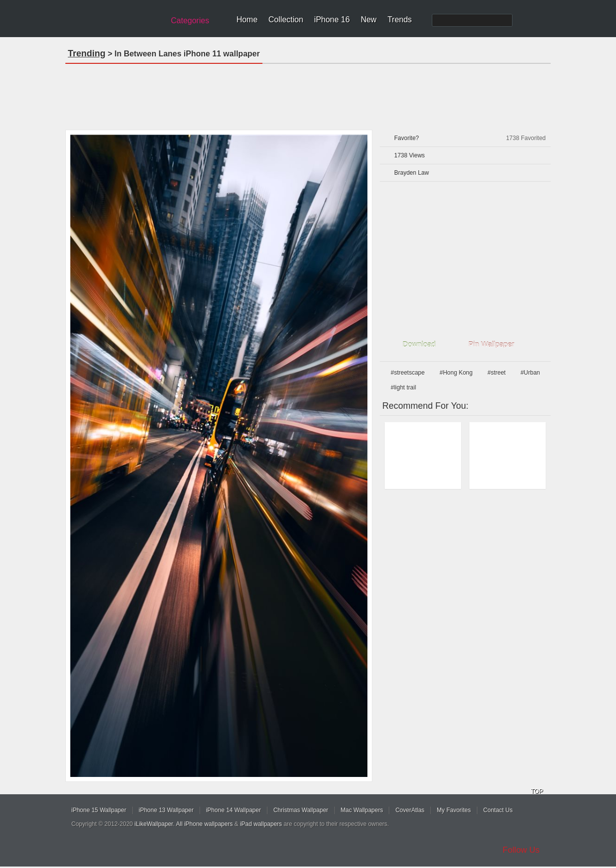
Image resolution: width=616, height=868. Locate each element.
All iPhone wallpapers (204, 824)
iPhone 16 (332, 20)
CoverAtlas (410, 810)
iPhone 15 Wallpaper (99, 810)
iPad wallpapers (261, 824)
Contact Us (498, 810)
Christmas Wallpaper (301, 810)
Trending (87, 53)
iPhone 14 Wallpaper (233, 810)
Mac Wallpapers (362, 810)
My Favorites (454, 810)
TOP (537, 791)
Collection (286, 20)
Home (247, 20)
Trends (399, 20)
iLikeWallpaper (154, 824)
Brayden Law (411, 173)
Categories (190, 21)
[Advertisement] (308, 94)
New (368, 20)
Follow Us (521, 850)
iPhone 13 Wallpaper (166, 810)
